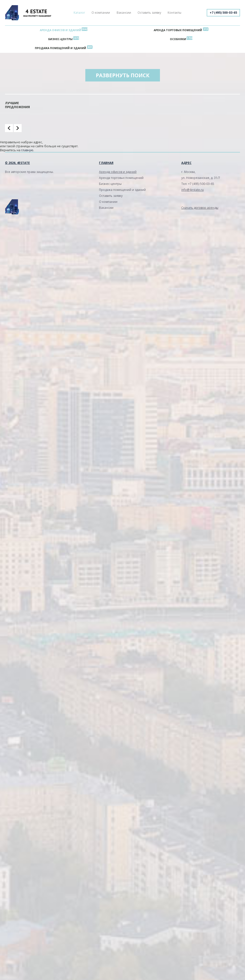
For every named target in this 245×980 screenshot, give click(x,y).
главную (27, 150)
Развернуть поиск (123, 75)
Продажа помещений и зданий (60, 48)
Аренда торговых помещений (178, 30)
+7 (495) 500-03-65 (223, 13)
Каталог (79, 13)
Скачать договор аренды (200, 208)
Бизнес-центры (60, 39)
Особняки (178, 39)
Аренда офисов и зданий (60, 30)
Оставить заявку (149, 13)
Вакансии (124, 13)
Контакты (174, 13)
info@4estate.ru (193, 190)
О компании (101, 13)
